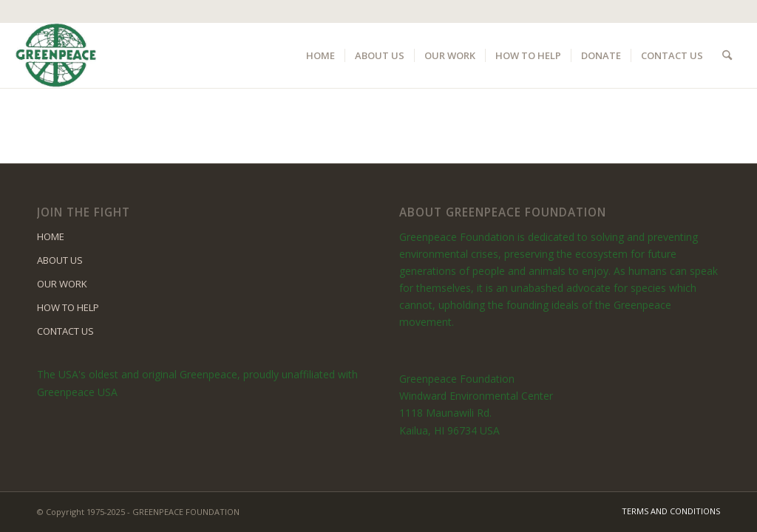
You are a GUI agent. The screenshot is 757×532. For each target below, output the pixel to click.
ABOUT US (60, 260)
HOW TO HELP (68, 307)
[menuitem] (320, 55)
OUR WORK (62, 284)
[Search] (727, 55)
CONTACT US (65, 331)
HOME (51, 236)
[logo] (56, 55)
